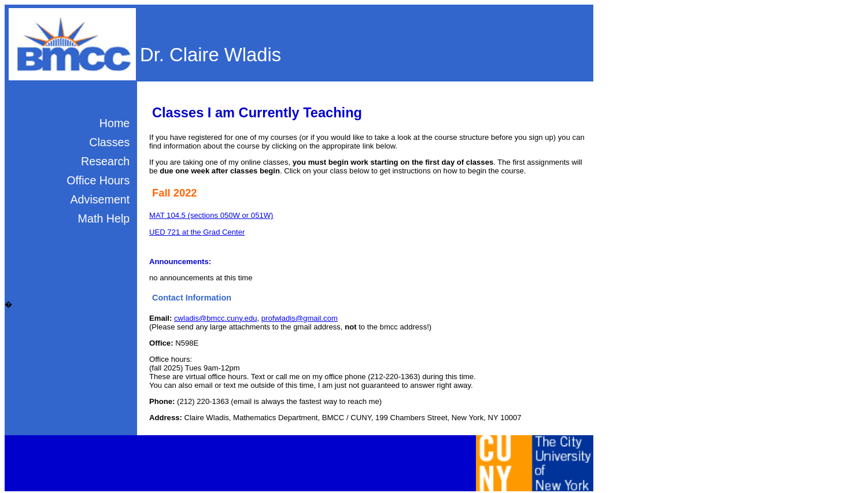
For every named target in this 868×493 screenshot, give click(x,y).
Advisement (100, 199)
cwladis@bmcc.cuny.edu (216, 318)
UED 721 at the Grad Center (197, 232)
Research (105, 161)
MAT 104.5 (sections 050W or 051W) (211, 215)
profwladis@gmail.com (300, 318)
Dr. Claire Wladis (210, 55)
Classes (109, 142)
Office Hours (98, 180)
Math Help (104, 218)
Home (114, 123)
